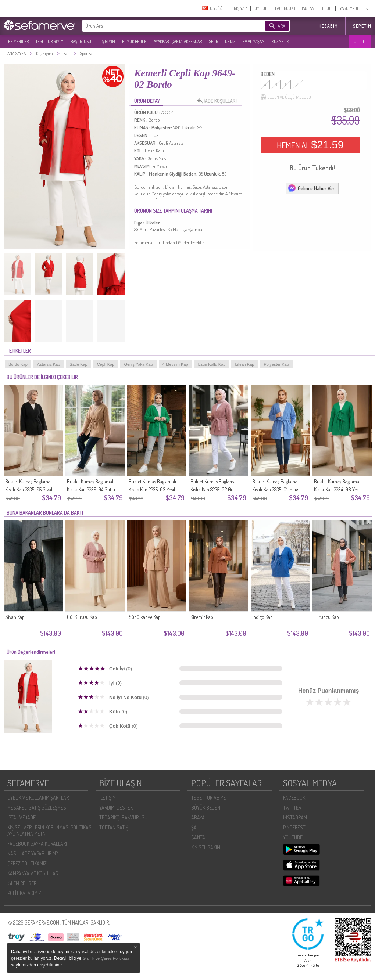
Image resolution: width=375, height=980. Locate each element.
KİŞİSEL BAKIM (206, 847)
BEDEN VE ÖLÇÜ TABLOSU (286, 97)
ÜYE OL (261, 8)
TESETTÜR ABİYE (208, 798)
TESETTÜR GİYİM (50, 41)
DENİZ (230, 41)
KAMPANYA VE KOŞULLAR (33, 873)
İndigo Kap (262, 617)
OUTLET (360, 41)
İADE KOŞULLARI (219, 101)
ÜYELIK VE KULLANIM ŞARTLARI (39, 798)
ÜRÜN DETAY (147, 101)
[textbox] (162, 26)
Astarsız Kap (49, 364)
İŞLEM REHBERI (22, 883)
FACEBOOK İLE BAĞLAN (295, 8)
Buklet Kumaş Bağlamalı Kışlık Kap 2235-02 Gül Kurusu (214, 489)
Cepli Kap (106, 364)
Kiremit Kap (202, 617)
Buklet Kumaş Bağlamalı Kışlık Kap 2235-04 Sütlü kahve (91, 489)
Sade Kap (78, 364)
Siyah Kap (15, 617)
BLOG (327, 8)
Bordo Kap (18, 364)
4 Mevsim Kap (175, 364)
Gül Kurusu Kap (82, 617)
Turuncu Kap (326, 617)
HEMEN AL (310, 145)
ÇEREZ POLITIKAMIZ (27, 863)
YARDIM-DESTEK (353, 8)
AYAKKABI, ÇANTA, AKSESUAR (178, 41)
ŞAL (195, 827)
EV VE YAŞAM (254, 41)
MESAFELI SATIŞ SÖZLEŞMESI (37, 808)
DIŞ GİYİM (107, 41)
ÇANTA (198, 837)
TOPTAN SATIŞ (114, 827)
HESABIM (328, 26)
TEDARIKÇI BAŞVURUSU (123, 817)
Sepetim (362, 26)
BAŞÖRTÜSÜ (81, 41)
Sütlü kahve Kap (145, 617)
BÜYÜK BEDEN (134, 41)
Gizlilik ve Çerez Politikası (106, 958)
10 (297, 85)
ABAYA (198, 817)
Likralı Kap (244, 364)
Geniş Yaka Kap (138, 364)
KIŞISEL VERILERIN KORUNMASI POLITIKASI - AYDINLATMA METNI (52, 831)
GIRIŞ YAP (238, 8)
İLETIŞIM (108, 798)
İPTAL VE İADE (22, 817)
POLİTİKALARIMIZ (24, 893)
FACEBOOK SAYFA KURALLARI (37, 844)
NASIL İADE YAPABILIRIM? (33, 853)
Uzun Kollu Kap (212, 364)
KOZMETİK (280, 41)
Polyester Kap (276, 364)
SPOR (213, 41)
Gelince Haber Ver (311, 188)
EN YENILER (18, 41)
